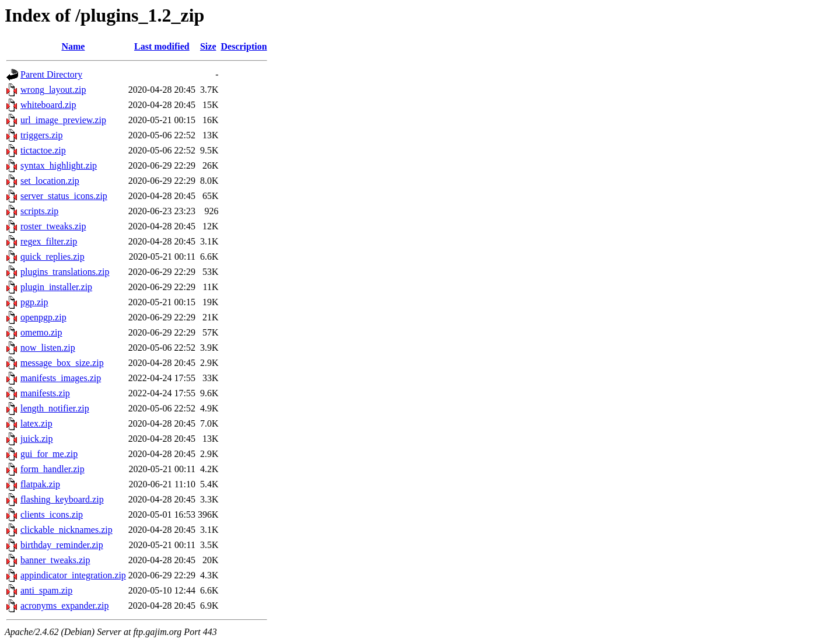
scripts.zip (39, 211)
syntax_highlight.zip (59, 165)
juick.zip (37, 439)
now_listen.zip (48, 348)
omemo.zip (41, 332)
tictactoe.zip (43, 150)
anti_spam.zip (46, 590)
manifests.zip (45, 393)
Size (208, 46)
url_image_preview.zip (63, 120)
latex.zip (36, 423)
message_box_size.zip (62, 363)
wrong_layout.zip (53, 90)
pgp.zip (34, 302)
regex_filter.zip (49, 241)
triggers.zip (41, 135)
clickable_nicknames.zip (66, 530)
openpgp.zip (43, 317)
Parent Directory (51, 74)
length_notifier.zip (55, 408)
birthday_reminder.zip (62, 545)
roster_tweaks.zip (53, 226)
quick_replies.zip (52, 257)
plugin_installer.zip (56, 287)
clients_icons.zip (52, 514)
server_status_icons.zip (64, 196)
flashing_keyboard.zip (62, 499)
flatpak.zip (40, 484)
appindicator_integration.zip (73, 575)
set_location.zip (50, 181)
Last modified (162, 46)
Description (244, 46)
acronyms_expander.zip (65, 606)
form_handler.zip (52, 469)
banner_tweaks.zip (55, 560)
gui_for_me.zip (49, 454)
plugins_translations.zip (65, 272)
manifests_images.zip (61, 378)
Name (73, 46)
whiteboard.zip (48, 105)
